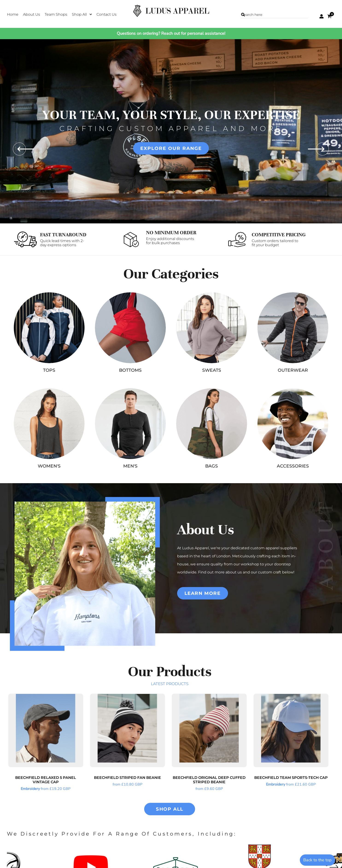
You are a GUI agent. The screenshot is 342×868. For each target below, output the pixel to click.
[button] (82, 14)
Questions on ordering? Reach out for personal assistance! (171, 33)
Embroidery (30, 789)
